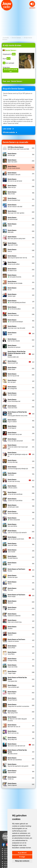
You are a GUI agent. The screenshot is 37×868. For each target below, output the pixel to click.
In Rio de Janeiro (12, 487)
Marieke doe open (13, 576)
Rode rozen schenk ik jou (15, 621)
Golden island (12, 368)
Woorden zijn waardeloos (15, 759)
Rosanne (12, 634)
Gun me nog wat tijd (13, 375)
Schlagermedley (12, 659)
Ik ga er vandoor (12, 421)
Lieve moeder (12, 551)
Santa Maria (12, 653)
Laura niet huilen (12, 544)
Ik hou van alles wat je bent (15, 440)
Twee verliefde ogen (13, 686)
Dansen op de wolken (14, 263)
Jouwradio (6, 38)
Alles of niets (12, 193)
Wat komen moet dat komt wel (16, 745)
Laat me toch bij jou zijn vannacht (17, 532)
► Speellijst (6, 853)
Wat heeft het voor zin (14, 726)
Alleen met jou (12, 186)
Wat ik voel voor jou (13, 732)
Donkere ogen (12, 295)
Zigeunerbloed (12, 771)
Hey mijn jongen (12, 394)
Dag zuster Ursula (13, 244)
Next (34, 9)
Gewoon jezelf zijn (13, 362)
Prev (3, 9)
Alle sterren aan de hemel (15, 180)
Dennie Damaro (16, 38)
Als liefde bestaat (13, 218)
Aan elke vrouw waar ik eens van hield (18, 148)
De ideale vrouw (12, 270)
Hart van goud (12, 381)
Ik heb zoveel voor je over (15, 433)
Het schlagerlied (12, 388)
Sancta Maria (12, 647)
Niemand (12, 602)
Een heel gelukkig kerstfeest (17, 301)
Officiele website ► (10, 132)
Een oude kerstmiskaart (15, 321)
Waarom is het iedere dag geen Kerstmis (17, 719)
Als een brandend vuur (14, 199)
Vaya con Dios (12, 693)
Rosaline (12, 627)
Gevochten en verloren (14, 346)
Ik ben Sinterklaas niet (14, 400)
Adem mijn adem (12, 161)
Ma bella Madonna (13, 557)
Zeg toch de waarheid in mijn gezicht (18, 765)
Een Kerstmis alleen (14, 308)
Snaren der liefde (13, 666)
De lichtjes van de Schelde (15, 282)
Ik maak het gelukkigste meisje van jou (18, 454)
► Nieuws (5, 851)
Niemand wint (12, 608)
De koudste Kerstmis (14, 276)
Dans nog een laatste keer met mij (17, 257)
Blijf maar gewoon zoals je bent (16, 238)
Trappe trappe (12, 672)
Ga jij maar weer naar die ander (16, 327)
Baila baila (12, 231)
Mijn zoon (12, 589)
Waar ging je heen (13, 712)
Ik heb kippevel (12, 427)
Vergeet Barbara (12, 699)
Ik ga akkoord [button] (22, 853)
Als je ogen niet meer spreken (16, 212)
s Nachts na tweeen (16, 640)
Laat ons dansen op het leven (16, 538)
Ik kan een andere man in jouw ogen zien (18, 447)
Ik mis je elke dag (13, 461)
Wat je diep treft (12, 738)
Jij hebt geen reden (13, 506)
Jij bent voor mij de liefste (15, 500)
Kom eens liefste (12, 525)
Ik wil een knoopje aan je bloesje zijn (18, 468)
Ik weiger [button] (22, 857)
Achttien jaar (12, 154)
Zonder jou (12, 778)
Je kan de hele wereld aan (15, 493)
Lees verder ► (8, 129)
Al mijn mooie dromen (14, 167)
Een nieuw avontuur (13, 314)
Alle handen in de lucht (14, 174)
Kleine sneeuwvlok (14, 519)
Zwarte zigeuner (12, 784)
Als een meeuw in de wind (15, 206)
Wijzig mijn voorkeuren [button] (22, 861)
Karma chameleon (13, 512)
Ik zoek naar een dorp (14, 480)
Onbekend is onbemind (14, 615)
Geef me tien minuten (14, 340)
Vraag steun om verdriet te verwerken (18, 705)
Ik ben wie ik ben (12, 407)
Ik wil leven (12, 474)
